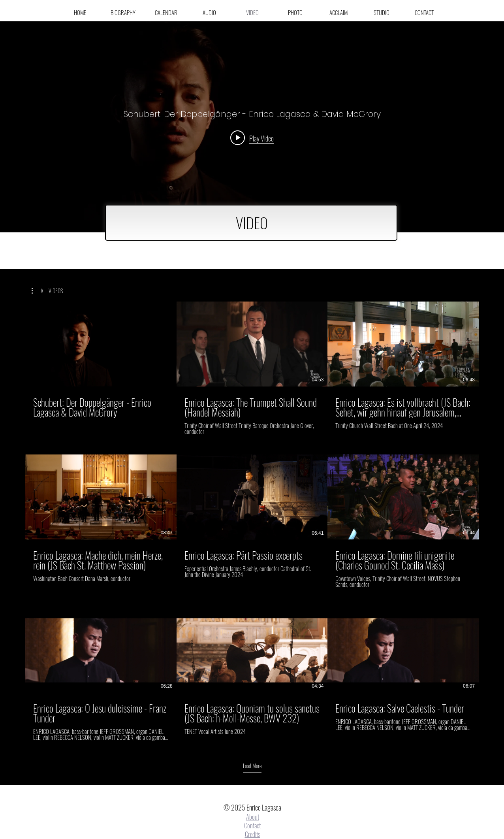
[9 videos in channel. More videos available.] (252, 521)
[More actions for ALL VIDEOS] (47, 291)
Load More (252, 766)
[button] (47, 291)
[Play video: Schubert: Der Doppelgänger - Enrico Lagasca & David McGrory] (252, 138)
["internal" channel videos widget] (252, 127)
